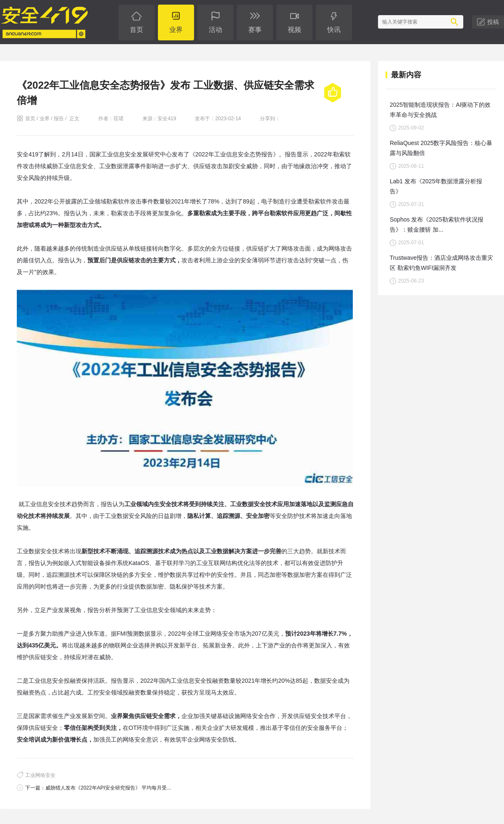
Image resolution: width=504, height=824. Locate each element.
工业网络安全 (40, 775)
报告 (59, 119)
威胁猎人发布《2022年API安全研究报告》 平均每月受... (108, 788)
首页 (30, 119)
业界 (45, 119)
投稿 (493, 22)
